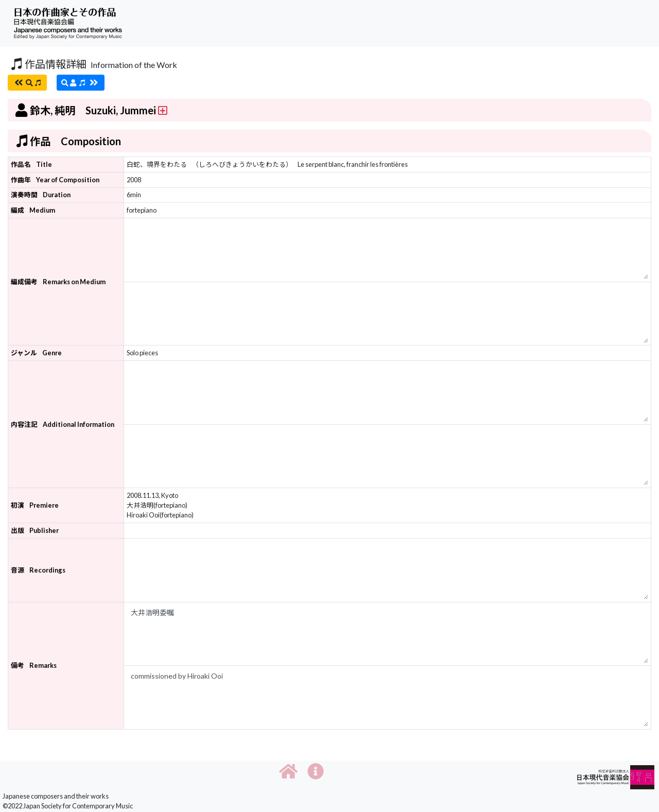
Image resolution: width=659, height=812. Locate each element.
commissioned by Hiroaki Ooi (388, 697)
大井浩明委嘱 (388, 634)
